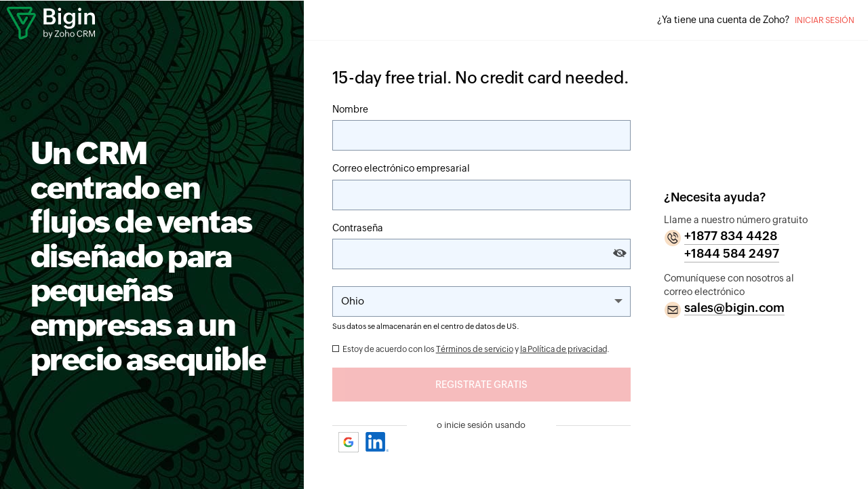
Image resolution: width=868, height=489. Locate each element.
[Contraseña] (481, 254)
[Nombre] (481, 135)
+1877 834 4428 (731, 236)
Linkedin (377, 442)
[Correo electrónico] (481, 195)
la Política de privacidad (564, 349)
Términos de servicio (475, 349)
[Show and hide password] (620, 253)
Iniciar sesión (825, 20)
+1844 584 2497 (732, 253)
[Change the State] (481, 301)
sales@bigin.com (734, 308)
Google (349, 442)
